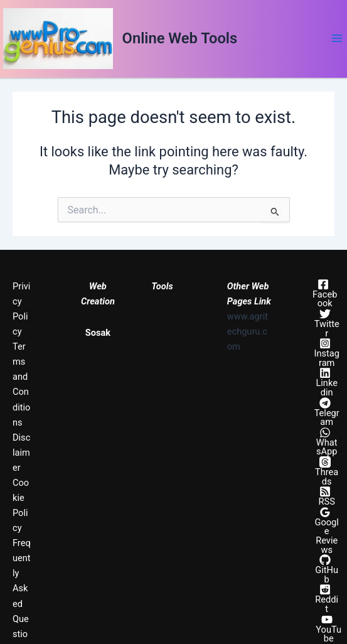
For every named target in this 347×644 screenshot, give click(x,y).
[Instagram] (325, 352)
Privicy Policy (21, 309)
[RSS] (325, 496)
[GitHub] (325, 569)
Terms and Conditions (21, 384)
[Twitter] (325, 323)
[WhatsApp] (325, 442)
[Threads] (325, 471)
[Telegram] (325, 412)
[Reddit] (325, 598)
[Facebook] (323, 293)
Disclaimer (21, 453)
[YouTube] (327, 629)
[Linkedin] (325, 382)
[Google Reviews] (325, 530)
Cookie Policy (21, 505)
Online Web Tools (180, 38)
